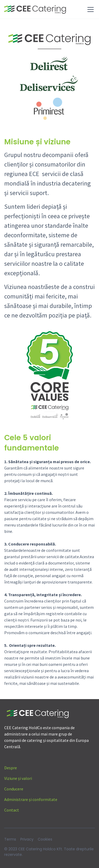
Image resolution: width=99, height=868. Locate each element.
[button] (89, 10)
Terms (10, 839)
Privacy (27, 839)
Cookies (45, 839)
